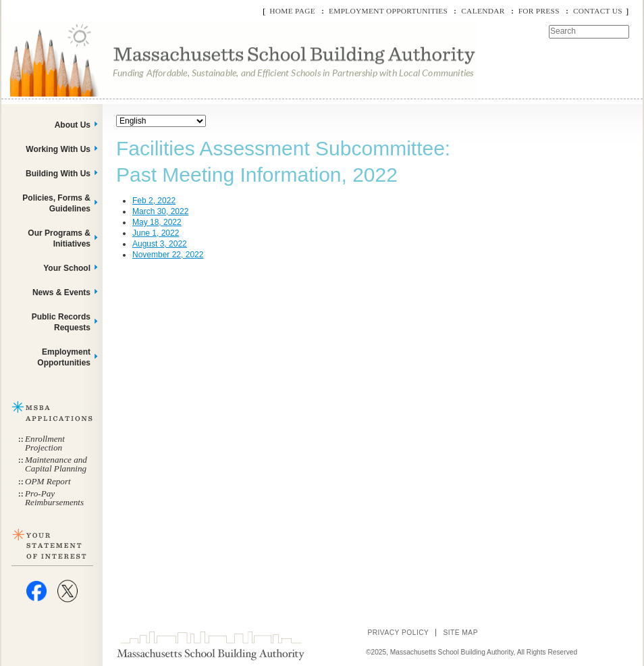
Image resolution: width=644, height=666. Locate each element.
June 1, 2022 (156, 233)
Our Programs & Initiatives (59, 238)
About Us (73, 125)
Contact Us (598, 11)
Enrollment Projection (45, 443)
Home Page (292, 11)
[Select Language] (161, 121)
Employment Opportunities (388, 11)
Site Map (460, 633)
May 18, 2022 (157, 222)
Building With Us (58, 174)
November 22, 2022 (168, 255)
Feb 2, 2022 (154, 201)
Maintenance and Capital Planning (56, 464)
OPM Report (48, 481)
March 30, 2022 (160, 211)
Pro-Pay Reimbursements (54, 498)
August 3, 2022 (160, 244)
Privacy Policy (398, 633)
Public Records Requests (61, 322)
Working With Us (58, 149)
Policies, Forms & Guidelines (56, 203)
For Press (539, 11)
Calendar (483, 11)
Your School (67, 268)
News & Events (61, 292)
